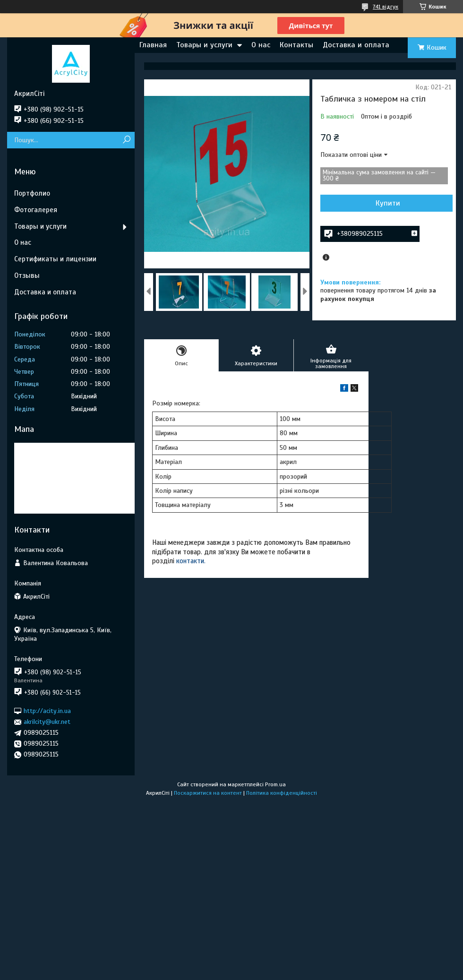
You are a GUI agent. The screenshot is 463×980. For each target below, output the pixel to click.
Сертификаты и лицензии (55, 259)
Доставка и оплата (356, 45)
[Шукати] (126, 140)
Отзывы (27, 275)
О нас (261, 45)
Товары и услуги (204, 45)
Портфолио (32, 193)
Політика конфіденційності (282, 793)
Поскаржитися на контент (208, 793)
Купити (388, 203)
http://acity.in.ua (47, 711)
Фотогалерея (36, 210)
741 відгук (386, 7)
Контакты (296, 45)
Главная (153, 45)
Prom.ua (275, 784)
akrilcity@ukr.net (47, 722)
